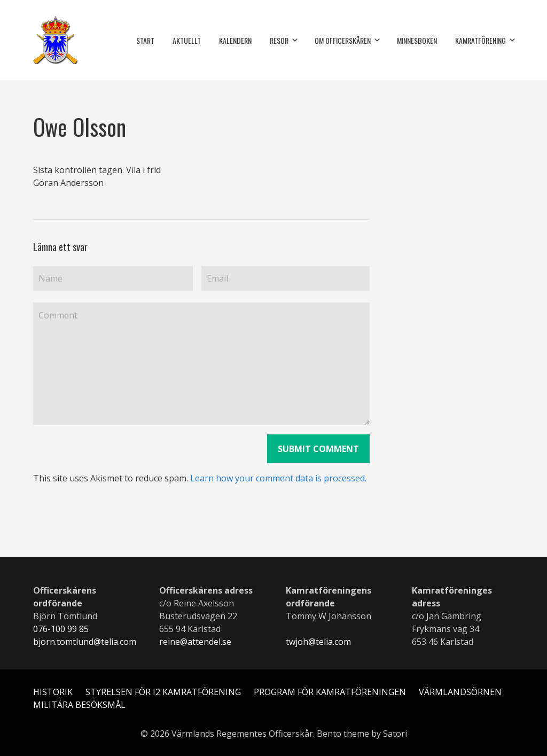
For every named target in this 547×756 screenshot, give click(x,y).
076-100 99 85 (61, 629)
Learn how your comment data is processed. (278, 478)
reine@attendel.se (195, 642)
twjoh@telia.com (318, 642)
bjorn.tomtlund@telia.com (85, 642)
